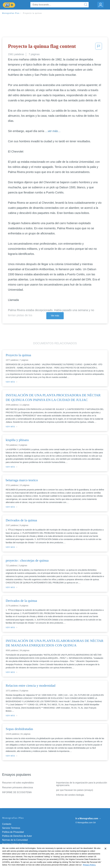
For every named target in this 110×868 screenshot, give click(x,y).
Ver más (55, 316)
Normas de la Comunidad (15, 840)
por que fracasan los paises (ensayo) (75, 790)
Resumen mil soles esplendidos (18, 783)
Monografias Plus (11, 13)
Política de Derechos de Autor (17, 836)
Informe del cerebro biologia (70, 795)
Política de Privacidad (13, 832)
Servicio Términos (11, 828)
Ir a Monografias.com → (88, 818)
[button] (99, 47)
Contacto (7, 824)
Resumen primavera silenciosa (18, 787)
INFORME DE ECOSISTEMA (17, 792)
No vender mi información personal (20, 848)
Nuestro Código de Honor (15, 844)
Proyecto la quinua (32, 13)
